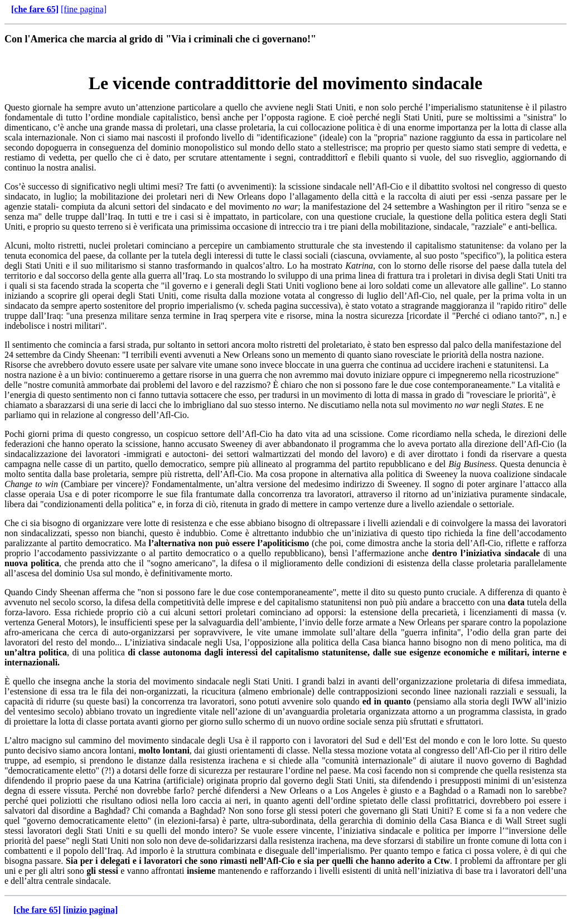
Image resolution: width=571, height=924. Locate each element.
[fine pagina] (84, 9)
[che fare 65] (35, 9)
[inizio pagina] (90, 910)
